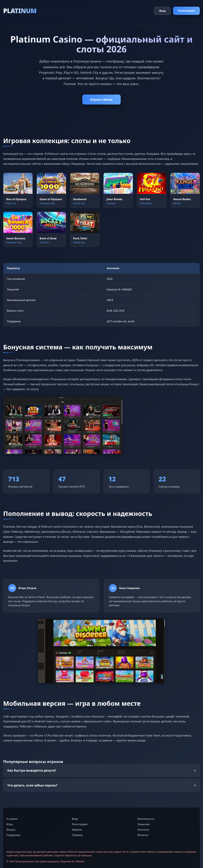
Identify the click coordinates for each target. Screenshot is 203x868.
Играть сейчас (101, 100)
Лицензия (144, 824)
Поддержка (13, 835)
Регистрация (186, 11)
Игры (10, 824)
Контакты (143, 830)
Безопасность (146, 819)
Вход (162, 11)
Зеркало (77, 830)
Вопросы (143, 835)
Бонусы (11, 830)
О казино (12, 819)
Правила (77, 835)
